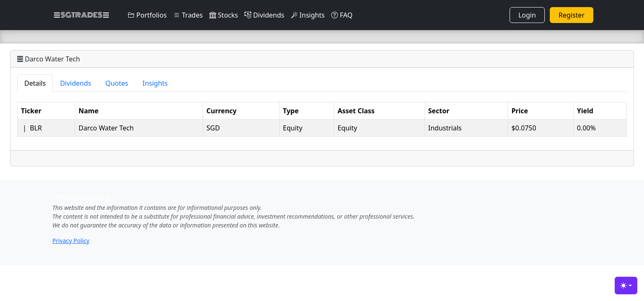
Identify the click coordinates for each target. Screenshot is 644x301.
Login (527, 15)
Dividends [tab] (75, 83)
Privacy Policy (71, 241)
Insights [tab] (155, 83)
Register (572, 15)
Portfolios (147, 15)
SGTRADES (81, 15)
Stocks (224, 15)
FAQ (342, 15)
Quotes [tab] (117, 83)
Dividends (264, 15)
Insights (308, 15)
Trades (188, 15)
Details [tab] (35, 83)
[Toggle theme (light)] (626, 286)
